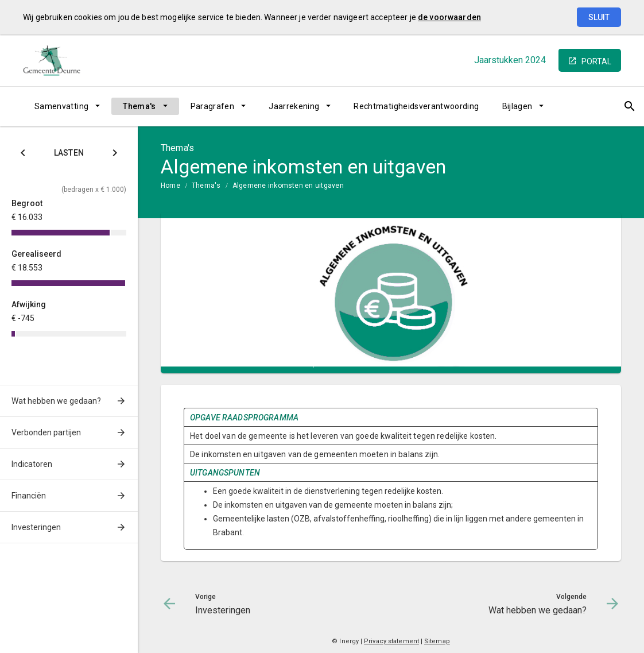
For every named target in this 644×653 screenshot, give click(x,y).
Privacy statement (391, 641)
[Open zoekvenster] (608, 106)
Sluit (599, 17)
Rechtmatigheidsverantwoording (416, 106)
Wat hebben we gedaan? (56, 401)
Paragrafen (213, 106)
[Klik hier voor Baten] (115, 155)
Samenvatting (61, 106)
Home (170, 186)
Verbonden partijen (46, 432)
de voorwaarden (449, 17)
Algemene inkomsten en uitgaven (288, 186)
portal (596, 61)
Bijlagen (517, 106)
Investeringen (36, 527)
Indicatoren (32, 464)
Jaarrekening (294, 106)
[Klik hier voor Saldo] (23, 155)
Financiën (29, 496)
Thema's (139, 106)
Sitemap (437, 641)
